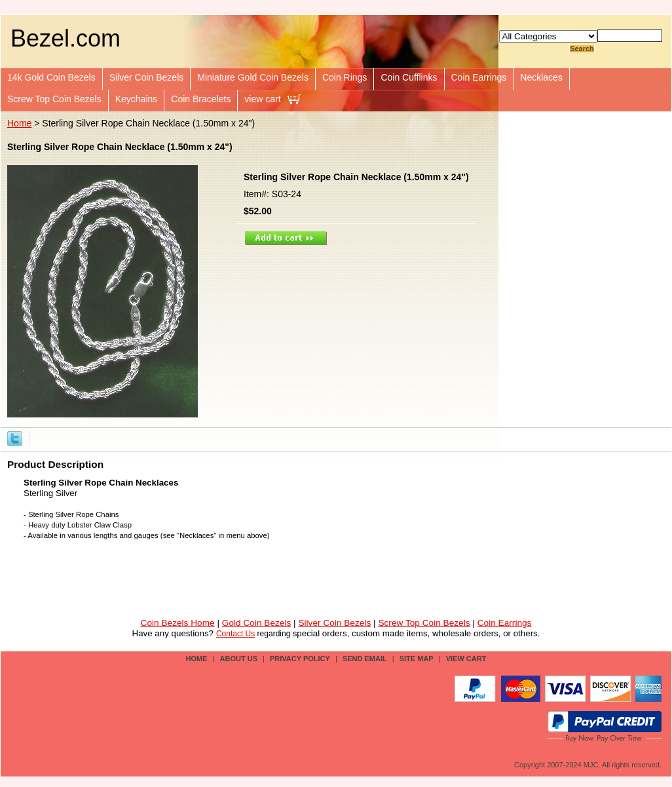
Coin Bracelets (201, 99)
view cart (262, 99)
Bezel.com (65, 38)
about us (239, 659)
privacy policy (300, 659)
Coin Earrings (479, 77)
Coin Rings (345, 77)
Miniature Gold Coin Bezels (253, 77)
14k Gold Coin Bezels (51, 77)
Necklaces (541, 77)
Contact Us (235, 634)
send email (365, 659)
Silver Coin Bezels (147, 77)
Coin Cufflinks (409, 77)
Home (19, 123)
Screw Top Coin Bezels (54, 99)
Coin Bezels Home (178, 623)
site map (417, 659)
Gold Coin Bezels (257, 623)
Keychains (137, 99)
